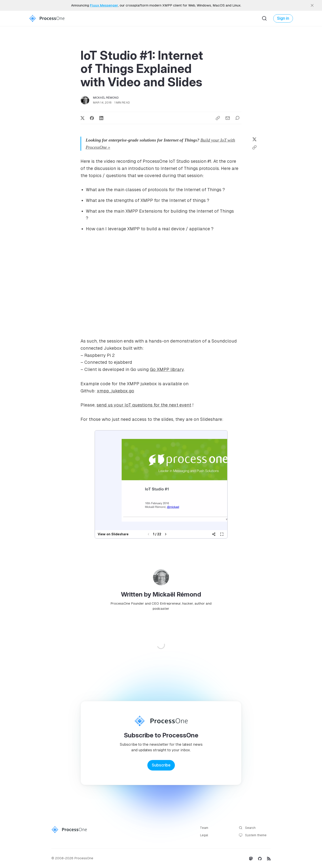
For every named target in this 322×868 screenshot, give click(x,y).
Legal (204, 835)
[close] (312, 5)
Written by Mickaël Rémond (161, 594)
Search (247, 828)
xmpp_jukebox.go (115, 391)
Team (204, 828)
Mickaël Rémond (106, 98)
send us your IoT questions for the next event (144, 405)
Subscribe (161, 765)
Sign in (283, 18)
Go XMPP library (167, 369)
